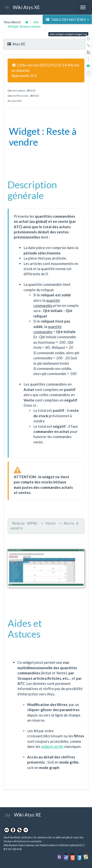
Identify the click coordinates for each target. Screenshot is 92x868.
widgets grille (52, 746)
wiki (36, 22)
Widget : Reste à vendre (24, 26)
